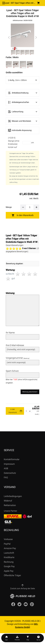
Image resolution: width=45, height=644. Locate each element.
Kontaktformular (12, 459)
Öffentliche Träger (12, 575)
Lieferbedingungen (13, 496)
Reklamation (10, 505)
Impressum (9, 464)
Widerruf (8, 501)
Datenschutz (10, 473)
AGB (6, 468)
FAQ (6, 477)
